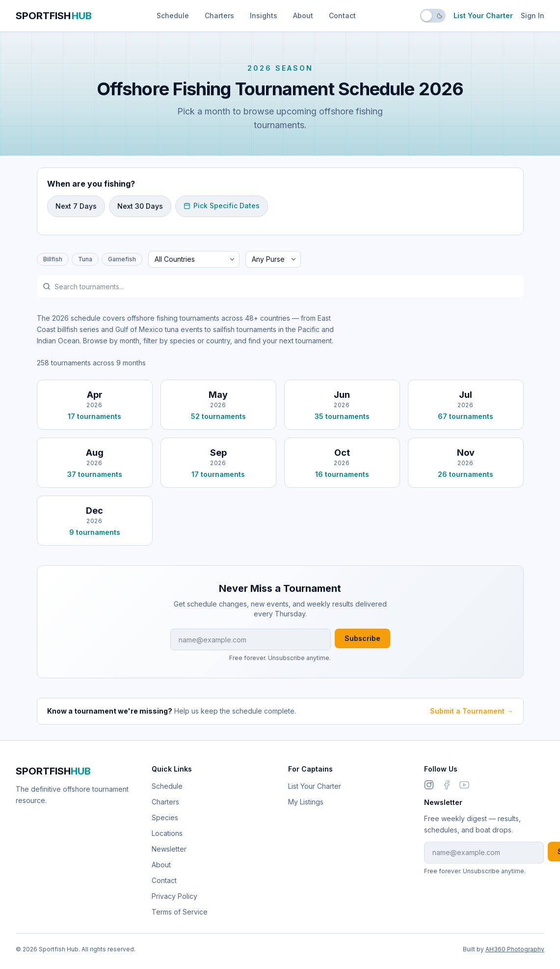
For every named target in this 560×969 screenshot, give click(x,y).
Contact (342, 15)
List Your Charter (483, 15)
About (303, 15)
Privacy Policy (174, 896)
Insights (264, 15)
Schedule (173, 15)
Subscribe (362, 638)
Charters (219, 15)
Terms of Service (180, 912)
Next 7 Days (76, 206)
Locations (167, 833)
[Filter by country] (194, 259)
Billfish (53, 259)
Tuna (85, 259)
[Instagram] (429, 785)
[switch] (433, 16)
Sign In (533, 15)
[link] (447, 785)
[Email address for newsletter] (251, 639)
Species (165, 817)
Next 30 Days (140, 206)
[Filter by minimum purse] (273, 259)
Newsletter (169, 849)
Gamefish (122, 259)
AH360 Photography (515, 949)
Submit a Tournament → (472, 711)
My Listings (306, 802)
